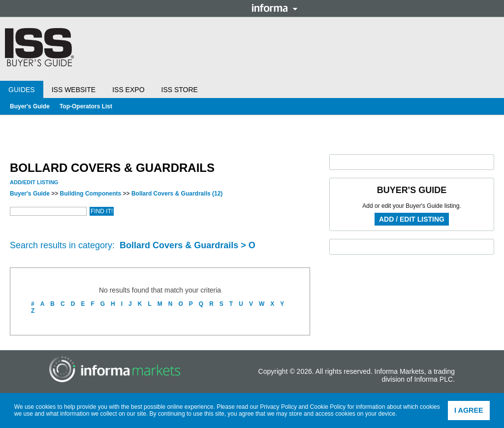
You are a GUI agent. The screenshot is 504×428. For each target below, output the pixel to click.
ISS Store (180, 90)
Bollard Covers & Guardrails (177, 194)
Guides (22, 90)
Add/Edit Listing (34, 182)
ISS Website (74, 90)
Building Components (91, 194)
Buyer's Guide (30, 106)
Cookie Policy (328, 407)
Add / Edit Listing (412, 219)
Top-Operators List (86, 106)
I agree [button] (469, 410)
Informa (275, 8)
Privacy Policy (278, 407)
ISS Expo (128, 90)
